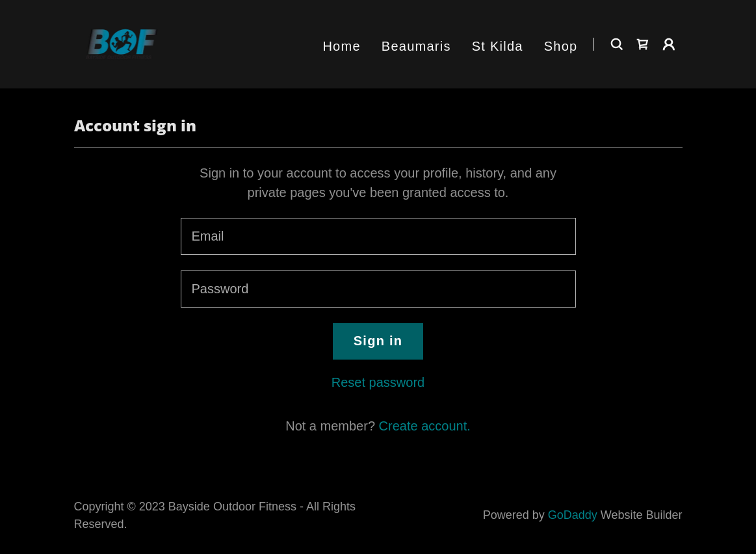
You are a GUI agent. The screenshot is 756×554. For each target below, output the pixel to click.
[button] (669, 44)
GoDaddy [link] (573, 515)
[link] (122, 43)
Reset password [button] (378, 382)
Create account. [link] (425, 426)
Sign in (378, 341)
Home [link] (341, 46)
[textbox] (378, 236)
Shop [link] (561, 46)
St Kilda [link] (498, 46)
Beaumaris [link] (416, 46)
